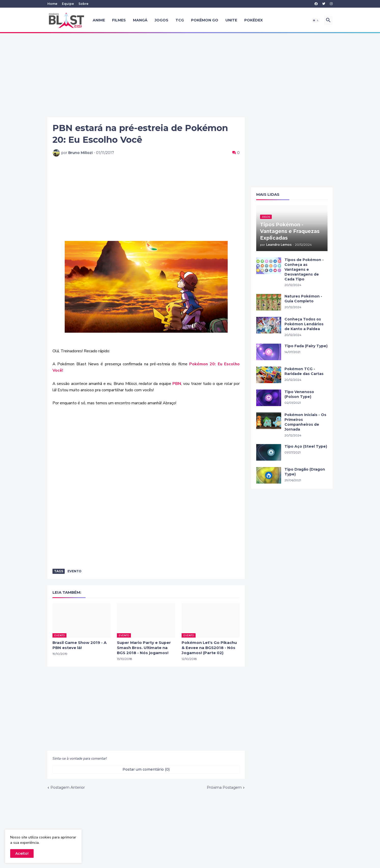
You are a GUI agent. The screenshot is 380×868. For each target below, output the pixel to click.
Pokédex (254, 20)
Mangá (140, 20)
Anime (99, 20)
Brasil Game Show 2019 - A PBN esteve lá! (79, 645)
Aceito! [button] (22, 853)
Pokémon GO (205, 20)
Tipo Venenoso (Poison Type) (299, 394)
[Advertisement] (190, 75)
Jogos (161, 20)
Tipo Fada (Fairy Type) (306, 346)
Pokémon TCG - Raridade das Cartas (304, 371)
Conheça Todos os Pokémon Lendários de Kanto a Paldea (304, 324)
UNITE (231, 20)
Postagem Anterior (68, 787)
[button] (316, 20)
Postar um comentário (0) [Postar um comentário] (146, 769)
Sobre (83, 4)
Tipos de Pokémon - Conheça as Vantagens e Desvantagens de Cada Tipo (304, 269)
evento (74, 571)
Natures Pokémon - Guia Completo (303, 299)
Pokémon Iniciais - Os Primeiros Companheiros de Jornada (305, 422)
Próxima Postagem (224, 787)
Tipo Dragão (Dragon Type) (305, 472)
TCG (180, 20)
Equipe (68, 4)
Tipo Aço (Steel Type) (306, 446)
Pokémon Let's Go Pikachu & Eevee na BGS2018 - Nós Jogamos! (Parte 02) (209, 648)
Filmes (119, 20)
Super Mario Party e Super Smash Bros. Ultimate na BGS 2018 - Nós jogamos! (144, 648)
